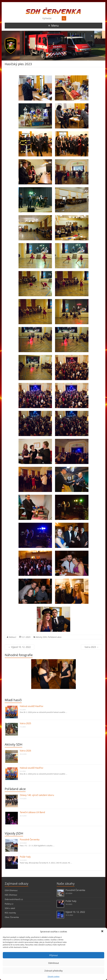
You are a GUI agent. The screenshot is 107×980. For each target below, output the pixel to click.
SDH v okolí (10, 908)
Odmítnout (53, 963)
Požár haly (25, 857)
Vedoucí (12, 637)
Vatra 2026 (25, 751)
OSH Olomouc (11, 890)
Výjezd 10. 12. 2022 (20, 647)
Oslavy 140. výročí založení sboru (37, 795)
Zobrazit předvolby (54, 971)
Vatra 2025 (25, 723)
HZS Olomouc (11, 895)
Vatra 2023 (92, 647)
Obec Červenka (12, 917)
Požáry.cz (9, 904)
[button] (103, 931)
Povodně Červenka (30, 840)
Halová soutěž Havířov (31, 706)
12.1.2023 (26, 637)
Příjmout (53, 955)
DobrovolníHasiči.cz (14, 899)
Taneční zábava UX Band (32, 812)
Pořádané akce (55, 637)
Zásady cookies (54, 976)
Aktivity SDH (41, 637)
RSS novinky (10, 913)
